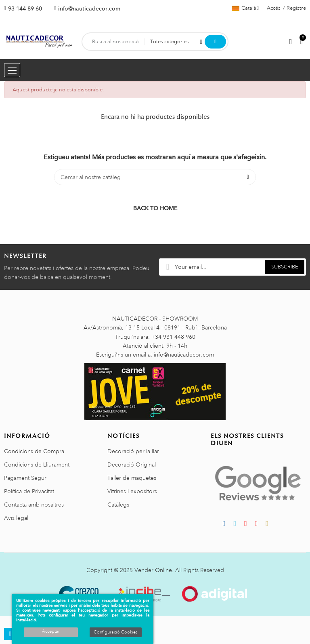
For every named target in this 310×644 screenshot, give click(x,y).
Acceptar (51, 631)
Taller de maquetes (132, 478)
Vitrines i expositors (132, 491)
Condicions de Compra (34, 451)
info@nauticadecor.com (89, 8)
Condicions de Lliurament (37, 465)
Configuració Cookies (116, 632)
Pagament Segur (25, 478)
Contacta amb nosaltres (34, 505)
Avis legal (16, 518)
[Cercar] (155, 177)
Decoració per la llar (133, 451)
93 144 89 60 (25, 8)
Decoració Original (132, 465)
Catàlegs (118, 505)
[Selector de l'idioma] (245, 8)
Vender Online (153, 570)
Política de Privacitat (29, 491)
